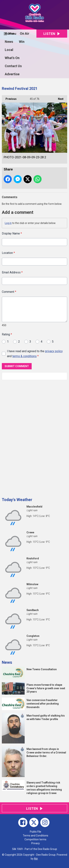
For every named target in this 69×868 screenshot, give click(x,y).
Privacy (36, 843)
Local (9, 50)
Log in (8, 223)
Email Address (12, 272)
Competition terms (35, 839)
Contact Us (13, 66)
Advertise (12, 74)
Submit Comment (17, 366)
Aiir (36, 859)
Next (59, 98)
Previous (9, 98)
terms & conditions (24, 356)
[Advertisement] (29, 437)
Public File (36, 832)
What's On (12, 58)
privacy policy (54, 351)
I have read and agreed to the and (35, 353)
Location (8, 253)
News (9, 42)
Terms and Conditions (36, 836)
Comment (9, 292)
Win (22, 42)
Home (9, 33)
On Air (25, 33)
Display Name (12, 233)
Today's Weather (17, 500)
